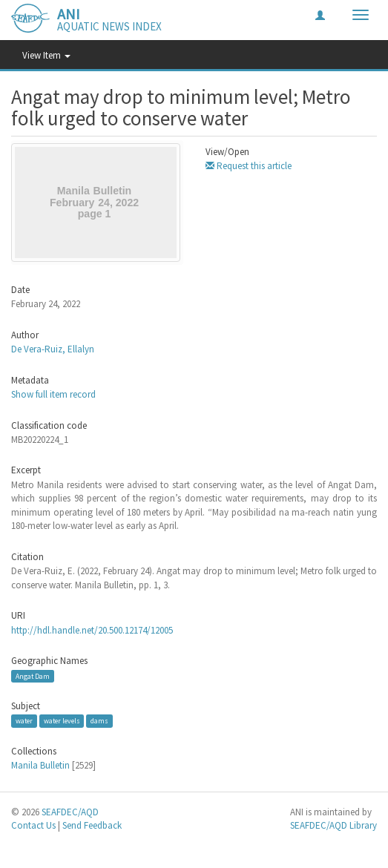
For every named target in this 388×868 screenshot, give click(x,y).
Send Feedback (92, 825)
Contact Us (33, 825)
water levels (62, 721)
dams (99, 721)
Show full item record (53, 394)
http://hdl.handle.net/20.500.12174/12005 (92, 630)
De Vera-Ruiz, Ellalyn (53, 349)
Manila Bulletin (40, 765)
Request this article (249, 166)
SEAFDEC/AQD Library (333, 825)
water (24, 721)
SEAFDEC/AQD (70, 812)
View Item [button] (46, 55)
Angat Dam (33, 676)
